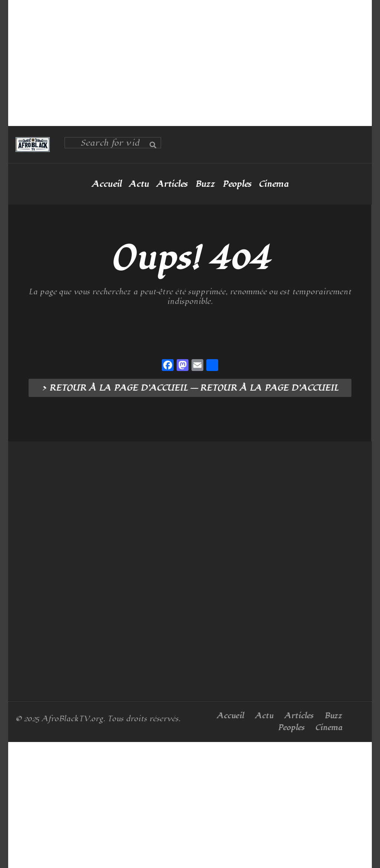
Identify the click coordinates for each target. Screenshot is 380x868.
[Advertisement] (190, 63)
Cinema (273, 184)
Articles (172, 184)
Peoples (237, 184)
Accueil (107, 184)
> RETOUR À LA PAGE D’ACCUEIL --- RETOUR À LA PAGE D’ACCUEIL (190, 388)
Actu (139, 184)
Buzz (205, 184)
